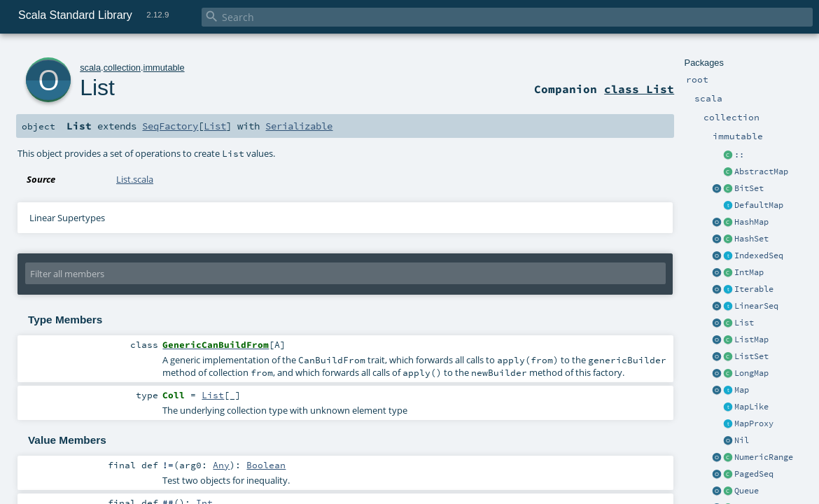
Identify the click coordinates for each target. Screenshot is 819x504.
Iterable (754, 289)
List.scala (135, 179)
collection (122, 68)
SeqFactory (170, 126)
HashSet (751, 239)
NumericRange (764, 457)
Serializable (299, 126)
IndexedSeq (759, 255)
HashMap (751, 222)
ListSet (751, 356)
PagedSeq (754, 474)
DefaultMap (759, 205)
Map (742, 390)
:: (739, 155)
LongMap (751, 373)
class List (639, 89)
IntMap (749, 272)
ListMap (751, 339)
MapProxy (754, 423)
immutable (164, 68)
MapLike (751, 407)
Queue (747, 491)
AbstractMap (761, 171)
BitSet (749, 188)
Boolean (266, 465)
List (744, 323)
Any (221, 465)
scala (90, 68)
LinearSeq (756, 306)
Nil (742, 440)
